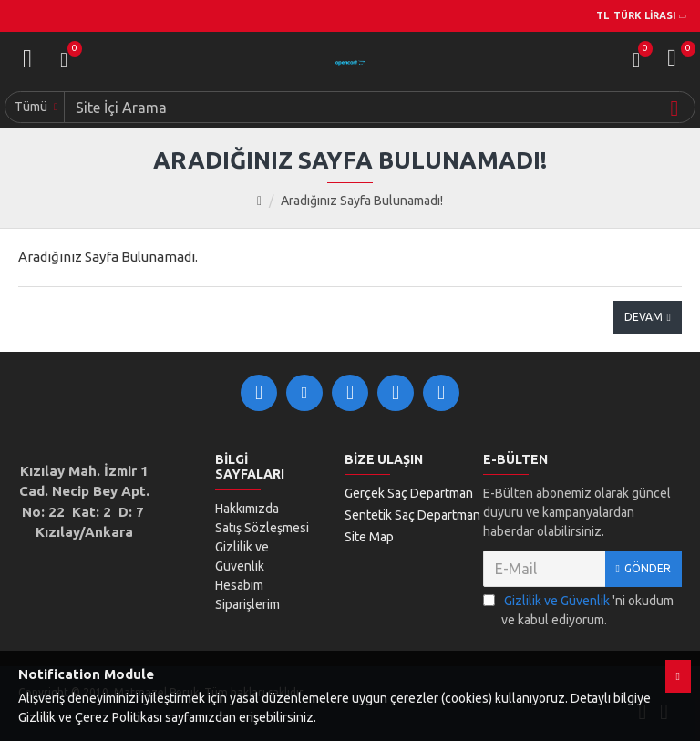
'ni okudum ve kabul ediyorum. (578, 609)
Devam (643, 317)
